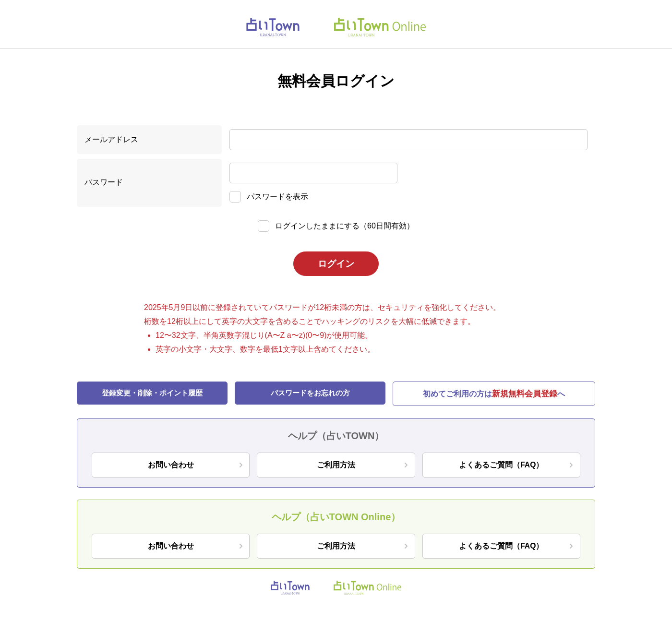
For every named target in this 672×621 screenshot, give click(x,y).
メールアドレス (111, 139)
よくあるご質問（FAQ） (501, 466)
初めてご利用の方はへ (494, 395)
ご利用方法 (336, 466)
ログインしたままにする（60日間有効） (345, 226)
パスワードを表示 (277, 197)
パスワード (104, 182)
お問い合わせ (171, 466)
